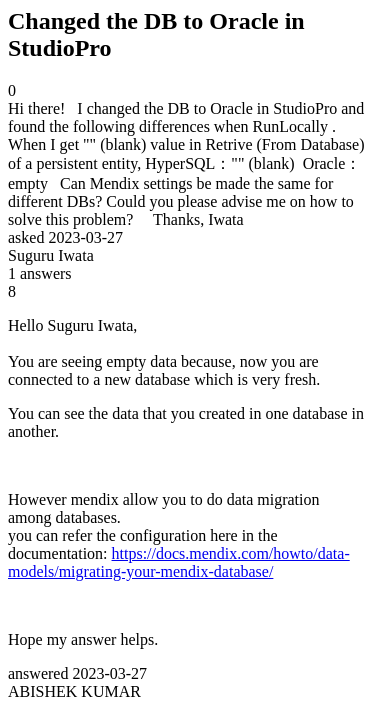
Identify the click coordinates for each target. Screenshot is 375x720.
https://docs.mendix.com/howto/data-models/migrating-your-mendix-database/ (179, 562)
